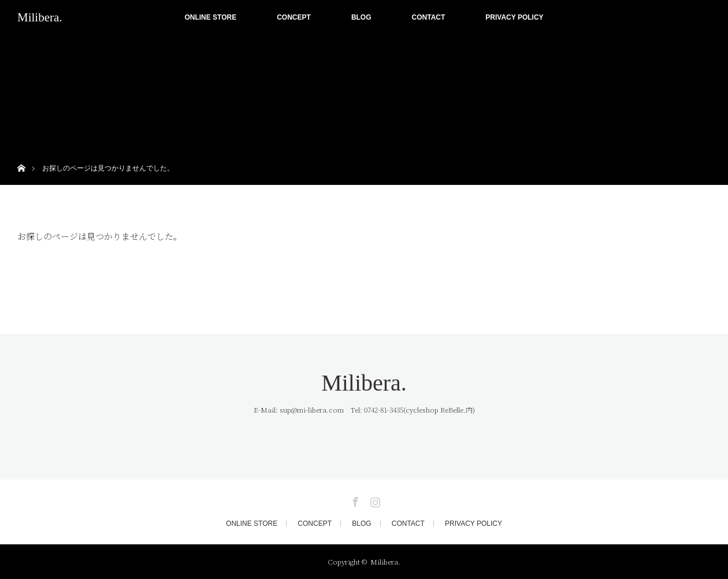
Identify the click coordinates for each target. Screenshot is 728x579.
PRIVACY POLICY (514, 17)
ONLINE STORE (210, 17)
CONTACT (429, 17)
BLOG (361, 17)
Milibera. (40, 17)
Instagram (374, 500)
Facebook (354, 500)
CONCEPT (294, 17)
